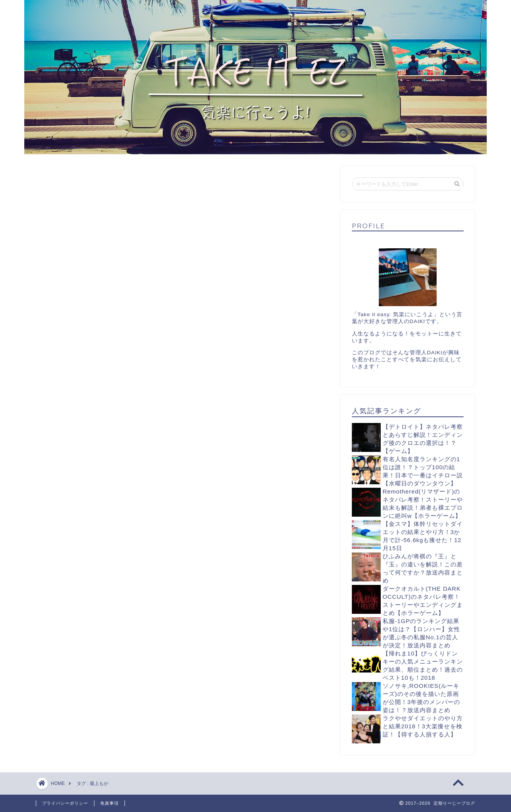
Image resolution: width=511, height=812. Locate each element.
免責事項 (109, 803)
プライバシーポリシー (65, 803)
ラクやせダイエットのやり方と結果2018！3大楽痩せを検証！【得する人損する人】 (423, 726)
